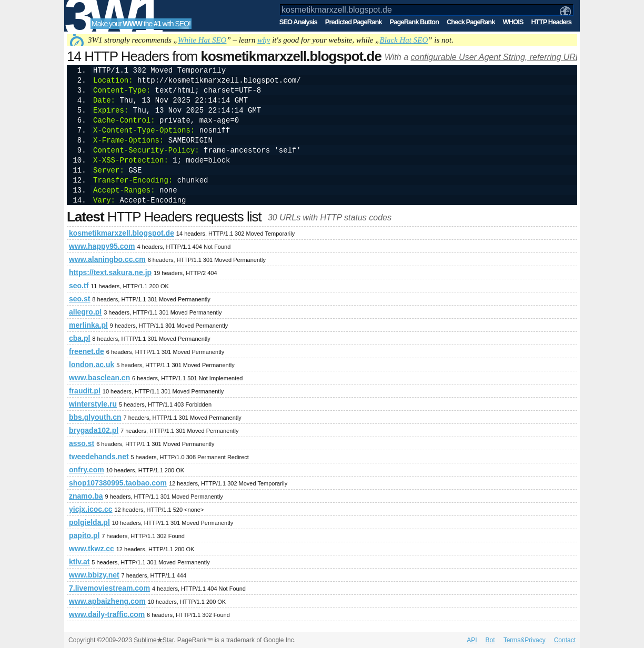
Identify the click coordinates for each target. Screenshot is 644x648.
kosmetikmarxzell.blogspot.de (122, 233)
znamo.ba (86, 496)
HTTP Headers (551, 22)
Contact (565, 640)
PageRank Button (414, 22)
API (472, 640)
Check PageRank (471, 22)
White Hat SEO (202, 40)
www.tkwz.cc (92, 549)
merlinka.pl (88, 325)
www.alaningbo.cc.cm (107, 259)
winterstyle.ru (93, 404)
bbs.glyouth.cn (95, 417)
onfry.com (87, 470)
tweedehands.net (99, 457)
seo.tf (79, 286)
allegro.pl (85, 312)
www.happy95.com (102, 246)
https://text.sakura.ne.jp (110, 272)
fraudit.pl (85, 391)
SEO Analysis (298, 22)
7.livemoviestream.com (109, 588)
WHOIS (513, 22)
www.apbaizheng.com (107, 601)
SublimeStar (154, 640)
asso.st (82, 443)
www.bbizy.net (94, 575)
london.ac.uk (92, 364)
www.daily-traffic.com (107, 614)
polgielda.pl (89, 522)
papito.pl (84, 535)
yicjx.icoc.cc (91, 509)
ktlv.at (79, 562)
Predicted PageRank (354, 22)
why (264, 40)
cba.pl (79, 338)
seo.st (79, 299)
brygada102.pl (94, 430)
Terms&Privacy (525, 640)
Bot (490, 640)
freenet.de (87, 351)
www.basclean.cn (99, 378)
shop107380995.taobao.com (118, 483)
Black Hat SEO (404, 40)
